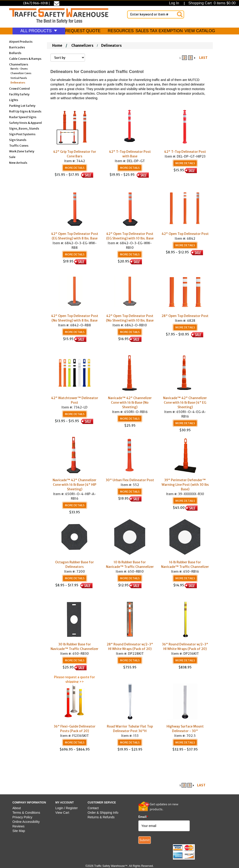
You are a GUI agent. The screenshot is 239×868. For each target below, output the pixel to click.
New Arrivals (18, 162)
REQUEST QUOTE (83, 31)
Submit (145, 840)
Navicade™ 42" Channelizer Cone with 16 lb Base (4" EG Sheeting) (185, 403)
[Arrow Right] (195, 58)
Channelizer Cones (21, 73)
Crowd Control (19, 88)
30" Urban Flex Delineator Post (130, 480)
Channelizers (19, 64)
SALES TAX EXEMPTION (159, 31)
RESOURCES (121, 31)
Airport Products (21, 41)
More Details (75, 168)
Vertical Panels (19, 78)
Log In (175, 3)
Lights (14, 100)
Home (57, 45)
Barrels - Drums (19, 69)
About (17, 808)
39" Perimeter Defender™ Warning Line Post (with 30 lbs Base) (185, 485)
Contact (93, 808)
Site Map (19, 831)
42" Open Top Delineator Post (185, 234)
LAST (203, 58)
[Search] (180, 14)
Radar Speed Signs (23, 117)
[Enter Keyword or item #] (156, 14)
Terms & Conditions (26, 813)
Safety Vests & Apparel (26, 123)
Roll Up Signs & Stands (25, 111)
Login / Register (67, 808)
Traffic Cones (19, 145)
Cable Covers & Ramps (25, 58)
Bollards (15, 53)
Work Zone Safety (22, 151)
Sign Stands (18, 140)
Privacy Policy (22, 817)
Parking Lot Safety (22, 105)
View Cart (62, 813)
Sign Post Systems (22, 134)
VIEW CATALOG (200, 31)
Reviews (19, 826)
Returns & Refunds (101, 817)
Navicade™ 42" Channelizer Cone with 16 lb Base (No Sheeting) (130, 403)
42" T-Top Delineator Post (185, 152)
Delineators (18, 83)
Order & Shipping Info (103, 813)
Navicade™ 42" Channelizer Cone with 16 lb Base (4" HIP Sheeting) (75, 485)
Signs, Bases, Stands (24, 128)
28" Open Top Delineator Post (185, 316)
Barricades (17, 47)
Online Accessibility (26, 822)
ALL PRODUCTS (39, 31)
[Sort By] (68, 58)
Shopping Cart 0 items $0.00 (211, 3)
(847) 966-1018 (36, 3)
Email (143, 817)
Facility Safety (19, 94)
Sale (12, 157)
